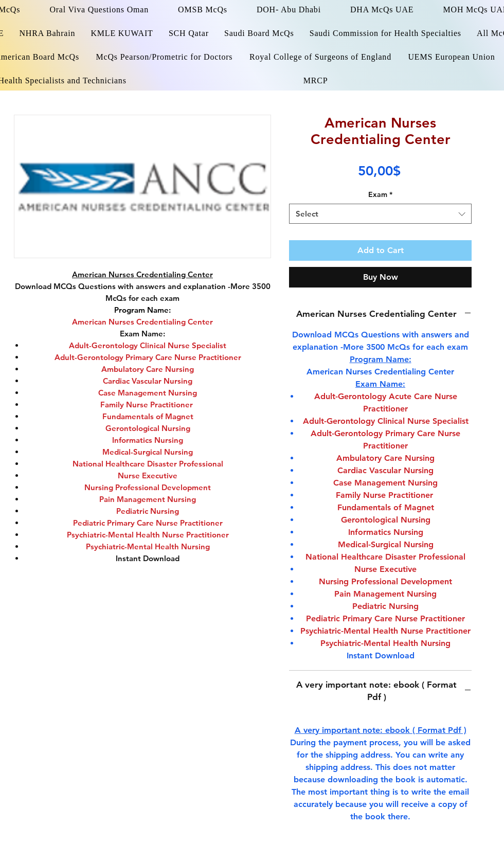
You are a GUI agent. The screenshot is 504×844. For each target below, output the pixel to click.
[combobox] (380, 214)
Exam (380, 194)
